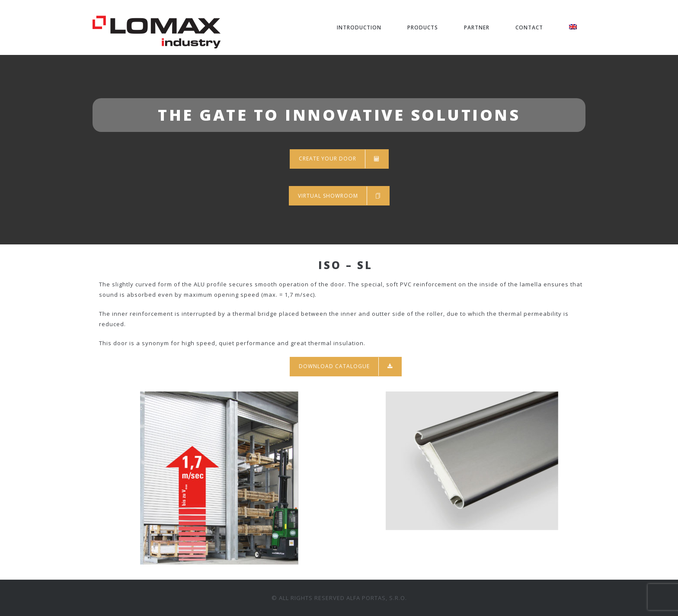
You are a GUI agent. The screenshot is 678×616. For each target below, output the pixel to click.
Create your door (339, 159)
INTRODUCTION (359, 27)
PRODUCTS (423, 27)
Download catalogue (346, 367)
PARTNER (477, 27)
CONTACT (529, 27)
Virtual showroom (339, 196)
